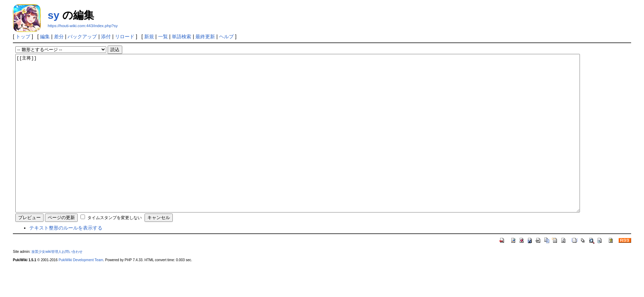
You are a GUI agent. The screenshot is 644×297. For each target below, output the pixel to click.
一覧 (163, 37)
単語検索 (181, 37)
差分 (59, 37)
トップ (23, 37)
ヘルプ (226, 37)
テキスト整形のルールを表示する (66, 259)
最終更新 (205, 37)
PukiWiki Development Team (81, 291)
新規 (149, 37)
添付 (106, 37)
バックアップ (82, 37)
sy (53, 15)
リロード (125, 37)
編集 (45, 37)
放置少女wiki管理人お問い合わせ (57, 283)
